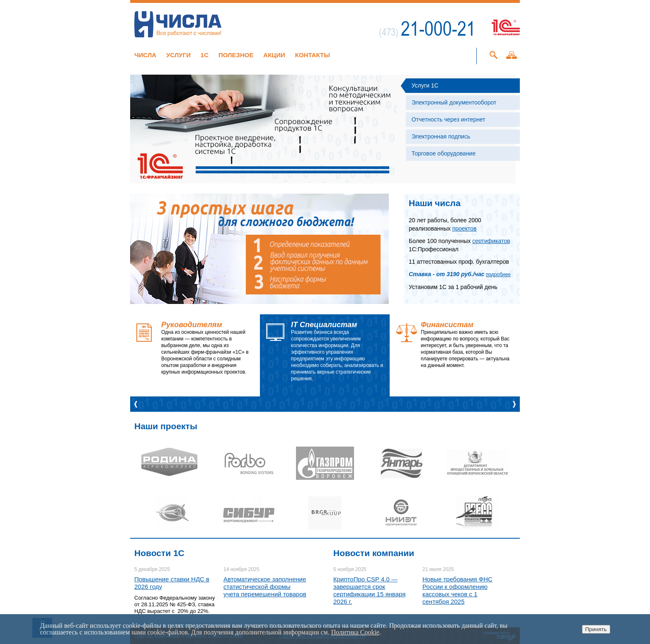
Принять (596, 629)
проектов (464, 228)
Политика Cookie (355, 632)
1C (205, 55)
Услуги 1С (425, 85)
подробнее (498, 275)
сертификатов (491, 241)
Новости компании (374, 553)
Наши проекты (166, 426)
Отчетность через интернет (449, 119)
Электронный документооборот (454, 102)
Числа (145, 55)
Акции (274, 55)
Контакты (313, 55)
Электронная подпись (441, 136)
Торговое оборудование (444, 153)
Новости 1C (159, 553)
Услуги (178, 55)
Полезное (236, 55)
